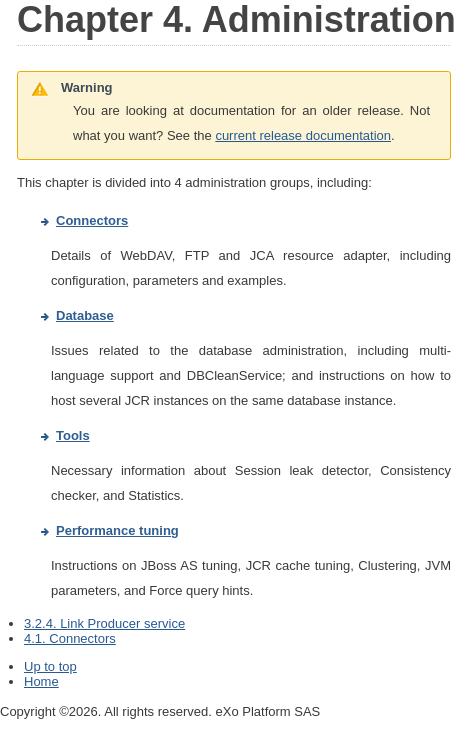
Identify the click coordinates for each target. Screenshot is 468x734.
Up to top (50, 666)
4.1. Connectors (70, 638)
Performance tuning (117, 530)
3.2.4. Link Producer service (104, 623)
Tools (73, 435)
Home (41, 681)
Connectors (92, 220)
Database (85, 315)
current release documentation (303, 135)
